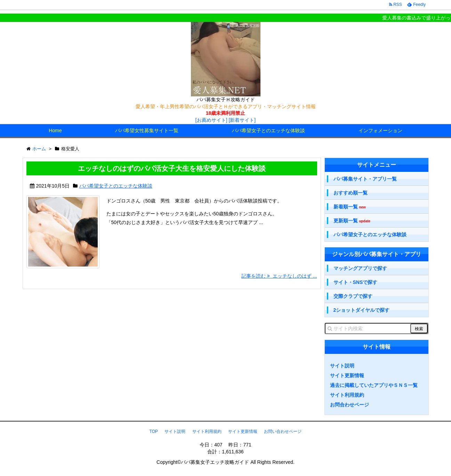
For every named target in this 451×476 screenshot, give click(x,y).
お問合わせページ (349, 405)
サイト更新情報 (347, 375)
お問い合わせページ (283, 431)
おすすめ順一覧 (351, 193)
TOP (154, 431)
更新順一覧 (352, 221)
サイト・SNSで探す (356, 282)
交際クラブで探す (353, 296)
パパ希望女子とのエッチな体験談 (268, 130)
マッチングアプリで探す (360, 268)
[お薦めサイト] (211, 120)
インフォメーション (380, 130)
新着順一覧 (350, 207)
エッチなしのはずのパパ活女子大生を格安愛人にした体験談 (172, 168)
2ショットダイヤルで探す (362, 310)
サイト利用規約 (347, 395)
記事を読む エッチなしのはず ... (279, 276)
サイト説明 (342, 366)
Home (55, 130)
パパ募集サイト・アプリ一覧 (365, 179)
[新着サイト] (242, 120)
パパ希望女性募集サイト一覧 (147, 130)
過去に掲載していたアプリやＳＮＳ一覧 (374, 385)
